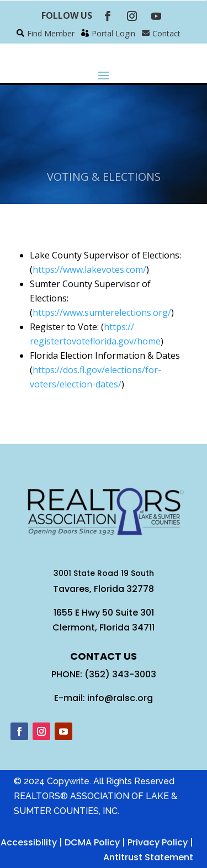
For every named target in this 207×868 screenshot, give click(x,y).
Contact (166, 33)
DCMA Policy (92, 842)
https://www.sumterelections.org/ (102, 312)
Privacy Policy (158, 842)
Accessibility (29, 842)
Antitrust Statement (148, 857)
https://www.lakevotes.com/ (89, 269)
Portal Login (113, 33)
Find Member (51, 33)
